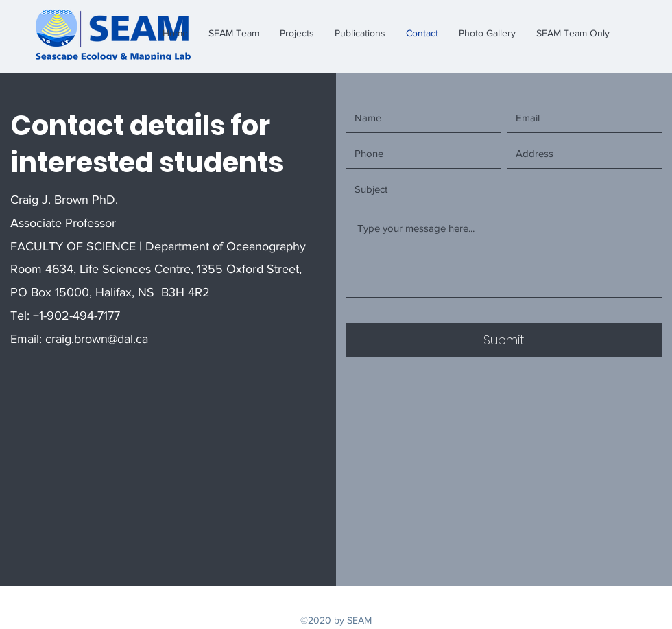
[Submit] (504, 340)
